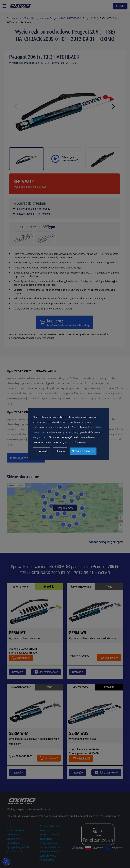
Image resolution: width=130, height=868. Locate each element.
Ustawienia (60, 451)
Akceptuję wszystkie (83, 451)
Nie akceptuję (41, 451)
